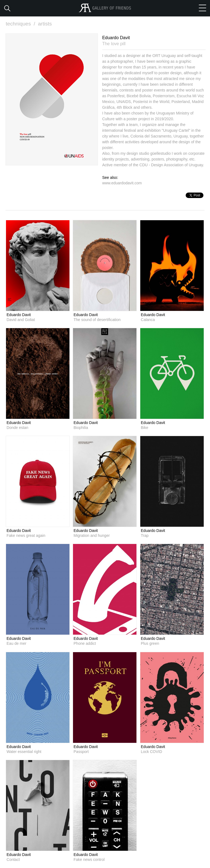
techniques (21, 24)
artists (45, 24)
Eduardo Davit (19, 315)
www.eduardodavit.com (122, 183)
